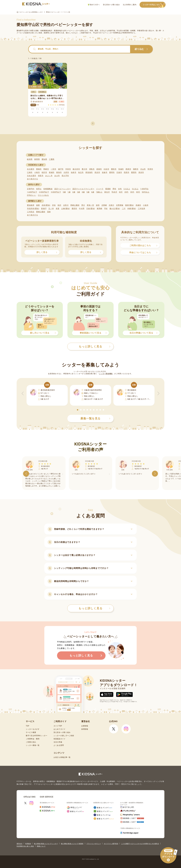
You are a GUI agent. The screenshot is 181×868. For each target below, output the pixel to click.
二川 (124, 209)
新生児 (107, 192)
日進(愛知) (91, 209)
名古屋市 (31, 169)
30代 (132, 192)
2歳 (74, 192)
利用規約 (28, 844)
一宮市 (54, 169)
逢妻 (38, 205)
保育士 (39, 189)
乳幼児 (114, 192)
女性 (120, 189)
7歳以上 (99, 192)
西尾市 (128, 169)
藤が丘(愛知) (115, 209)
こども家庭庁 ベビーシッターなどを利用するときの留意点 (140, 844)
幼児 (121, 192)
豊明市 (112, 172)
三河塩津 (141, 209)
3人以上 (135, 189)
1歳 (69, 192)
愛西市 (134, 172)
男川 (83, 205)
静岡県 (37, 159)
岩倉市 (105, 172)
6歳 (93, 192)
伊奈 (54, 205)
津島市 (92, 169)
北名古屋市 (32, 176)
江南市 (30, 172)
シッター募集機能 (106, 374)
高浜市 (97, 172)
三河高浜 (31, 212)
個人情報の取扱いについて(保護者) (72, 844)
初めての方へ (94, 5)
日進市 (119, 172)
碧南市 (99, 169)
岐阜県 (30, 159)
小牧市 (37, 172)
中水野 (82, 209)
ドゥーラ (100, 189)
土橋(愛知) (66, 209)
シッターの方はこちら (154, 5)
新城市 (52, 172)
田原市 (127, 172)
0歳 (64, 192)
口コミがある (43, 195)
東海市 (59, 172)
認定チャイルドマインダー (83, 189)
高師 (49, 212)
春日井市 (76, 169)
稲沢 (59, 205)
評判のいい (32, 195)
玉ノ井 (51, 209)
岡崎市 (46, 169)
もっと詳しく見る (94, 608)
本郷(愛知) (132, 209)
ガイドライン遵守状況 (111, 844)
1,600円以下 (32, 192)
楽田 (98, 205)
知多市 (74, 172)
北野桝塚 (120, 205)
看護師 (108, 189)
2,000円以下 (44, 192)
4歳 (83, 192)
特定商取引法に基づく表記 (25, 846)
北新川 (111, 205)
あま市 (57, 176)
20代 (126, 192)
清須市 (141, 172)
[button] (78, 410)
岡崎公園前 (75, 205)
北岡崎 (104, 205)
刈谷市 (106, 169)
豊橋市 (39, 169)
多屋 (58, 209)
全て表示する (32, 179)
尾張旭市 (89, 172)
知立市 (81, 172)
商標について (41, 846)
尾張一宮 (90, 205)
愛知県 (44, 159)
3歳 (79, 192)
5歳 (88, 192)
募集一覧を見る (95, 418)
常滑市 (150, 169)
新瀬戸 (44, 209)
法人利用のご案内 (130, 5)
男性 (114, 189)
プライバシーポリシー (94, 844)
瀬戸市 (61, 169)
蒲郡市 (136, 169)
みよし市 (49, 176)
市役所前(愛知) (33, 209)
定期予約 (31, 189)
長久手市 (65, 176)
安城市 (121, 169)
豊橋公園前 (41, 212)
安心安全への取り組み (111, 5)
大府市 (66, 172)
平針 (106, 209)
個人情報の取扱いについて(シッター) (46, 844)
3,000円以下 (56, 192)
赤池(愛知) (46, 205)
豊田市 (114, 169)
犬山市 (143, 169)
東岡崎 (99, 209)
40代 (138, 192)
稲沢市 (44, 172)
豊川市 (84, 169)
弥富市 (41, 176)
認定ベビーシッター (63, 189)
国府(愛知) (129, 205)
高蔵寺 (138, 205)
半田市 (68, 169)
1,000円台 (144, 189)
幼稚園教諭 (48, 189)
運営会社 (20, 844)
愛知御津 (31, 205)
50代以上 (146, 192)
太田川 (66, 205)
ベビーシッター (73, 31)
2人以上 (127, 189)
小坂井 (146, 205)
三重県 (52, 159)
